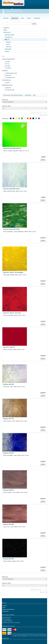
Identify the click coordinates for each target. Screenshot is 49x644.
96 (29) (8, 66)
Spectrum (9, 47)
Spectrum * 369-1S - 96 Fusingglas (13, 272)
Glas (7, 40)
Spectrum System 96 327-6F (11, 229)
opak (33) (9, 75)
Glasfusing (7, 32)
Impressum (5, 611)
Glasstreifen (8, 49)
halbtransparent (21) (11, 73)
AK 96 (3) (9, 68)
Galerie (29, 18)
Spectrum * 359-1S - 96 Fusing (12, 313)
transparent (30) (10, 77)
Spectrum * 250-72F (9, 347)
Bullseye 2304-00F (9, 490)
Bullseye (8, 42)
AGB (4, 607)
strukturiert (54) (10, 90)
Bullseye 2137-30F (9, 419)
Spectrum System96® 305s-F (12, 189)
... (43, 112)
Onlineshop (15, 18)
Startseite (6, 18)
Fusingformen (8, 37)
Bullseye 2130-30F (9, 384)
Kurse (22, 18)
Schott (8, 44)
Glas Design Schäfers (13, 3)
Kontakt (4, 606)
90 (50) (8, 62)
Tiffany (5, 30)
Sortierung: (5, 100)
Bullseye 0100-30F (9, 559)
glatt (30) (8, 88)
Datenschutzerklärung (8, 609)
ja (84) (8, 83)
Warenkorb (4, 12)
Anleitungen (37, 18)
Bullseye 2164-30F (9, 453)
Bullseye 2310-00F (9, 524)
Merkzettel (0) (16, 9)
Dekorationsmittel (9, 35)
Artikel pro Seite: (6, 106)
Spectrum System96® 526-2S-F (12, 148)
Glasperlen (6, 28)
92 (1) (8, 64)
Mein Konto (6, 9)
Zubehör (7, 51)
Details (43, 160)
